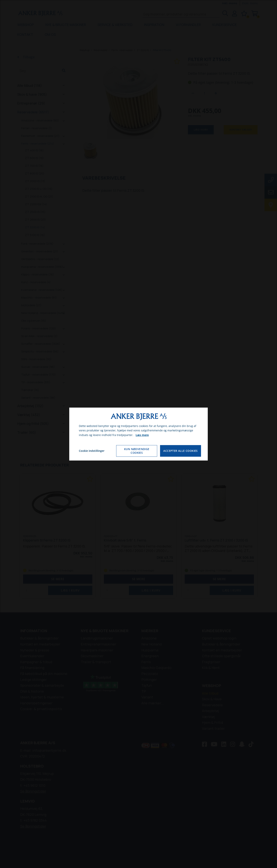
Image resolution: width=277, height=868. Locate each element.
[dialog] (138, 434)
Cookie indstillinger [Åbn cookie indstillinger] (92, 451)
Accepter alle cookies (180, 451)
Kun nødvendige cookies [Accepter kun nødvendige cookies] (137, 451)
